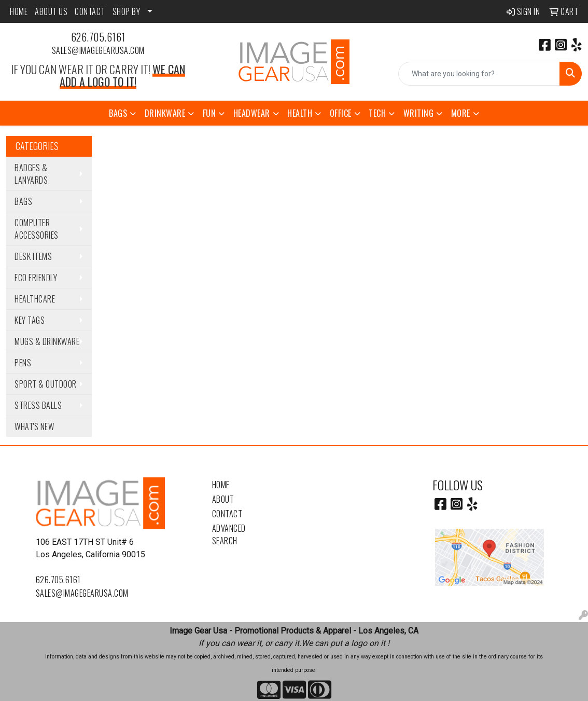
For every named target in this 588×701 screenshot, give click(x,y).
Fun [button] (209, 113)
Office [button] (341, 113)
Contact (227, 514)
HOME (19, 11)
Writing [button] (419, 113)
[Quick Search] (479, 74)
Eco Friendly (36, 278)
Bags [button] (118, 113)
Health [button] (300, 113)
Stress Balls (38, 405)
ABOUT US (51, 11)
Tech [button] (377, 113)
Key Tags (30, 320)
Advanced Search (229, 534)
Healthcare (35, 299)
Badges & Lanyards (31, 174)
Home (221, 485)
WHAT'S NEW (34, 427)
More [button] (461, 113)
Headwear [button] (252, 113)
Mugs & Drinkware (47, 341)
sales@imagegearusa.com (98, 50)
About (223, 499)
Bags (23, 201)
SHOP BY (127, 11)
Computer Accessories (37, 229)
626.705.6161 (98, 37)
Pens (23, 363)
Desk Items (33, 256)
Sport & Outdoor (46, 384)
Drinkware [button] (165, 113)
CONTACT (90, 11)
